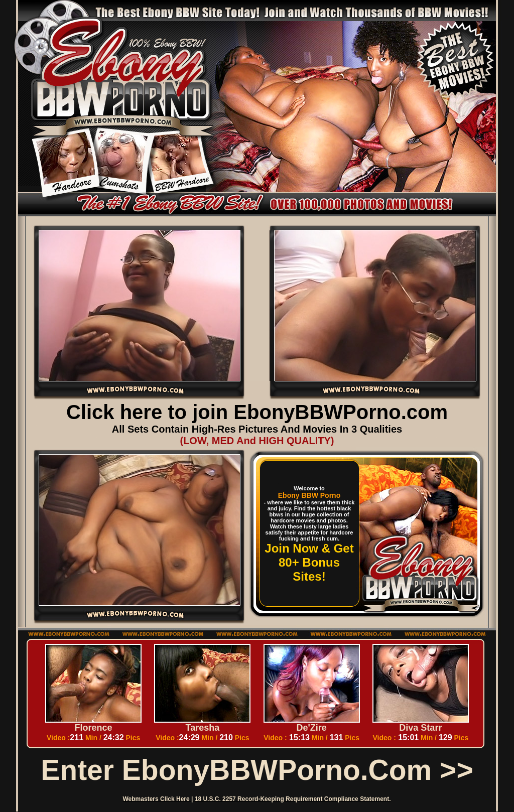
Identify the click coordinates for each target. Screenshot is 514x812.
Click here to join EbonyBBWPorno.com (257, 412)
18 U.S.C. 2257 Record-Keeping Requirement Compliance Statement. (293, 799)
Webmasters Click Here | (159, 799)
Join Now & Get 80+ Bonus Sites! (309, 562)
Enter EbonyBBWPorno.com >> (257, 770)
